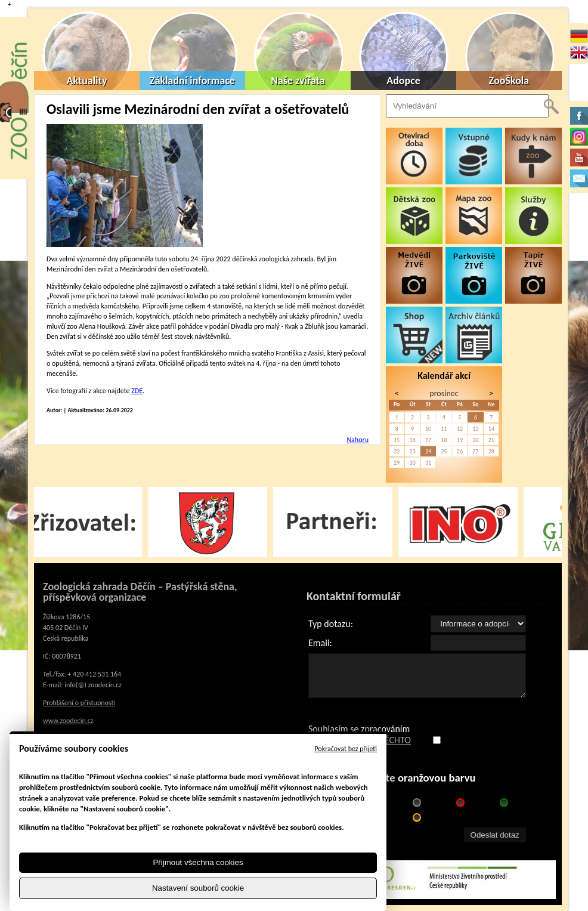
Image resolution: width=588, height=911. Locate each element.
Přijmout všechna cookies (198, 862)
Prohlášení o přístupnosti (79, 703)
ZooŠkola (509, 81)
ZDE (137, 391)
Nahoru (358, 440)
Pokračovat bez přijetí (346, 749)
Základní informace (192, 81)
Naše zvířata (298, 81)
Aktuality (87, 81)
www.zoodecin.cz (68, 721)
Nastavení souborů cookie (198, 888)
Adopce (403, 81)
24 (428, 451)
